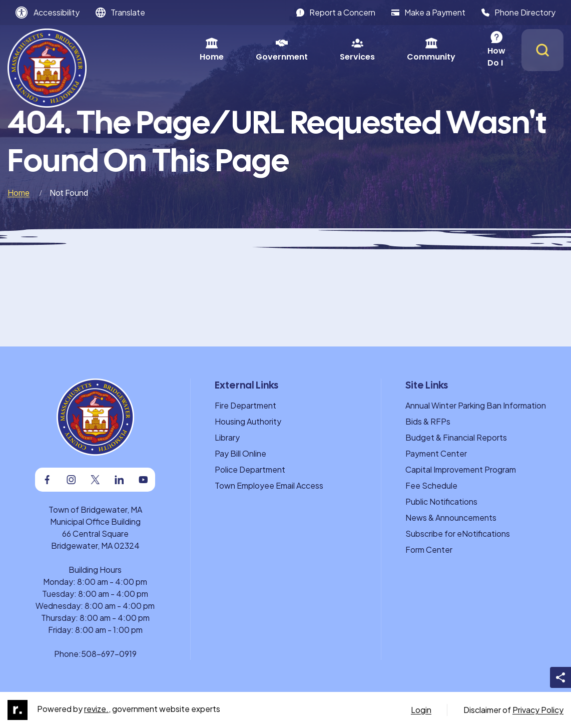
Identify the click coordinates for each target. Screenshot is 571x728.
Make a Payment (428, 12)
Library (227, 437)
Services (301, 50)
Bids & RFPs (428, 421)
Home (155, 50)
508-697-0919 (109, 654)
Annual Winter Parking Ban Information (476, 405)
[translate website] (120, 13)
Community (375, 50)
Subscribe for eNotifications (458, 533)
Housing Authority (248, 421)
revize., (97, 709)
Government (225, 50)
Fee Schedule (431, 485)
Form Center (429, 550)
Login (421, 710)
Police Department (250, 469)
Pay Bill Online (240, 453)
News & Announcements (451, 517)
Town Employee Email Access (269, 485)
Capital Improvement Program (461, 469)
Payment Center (436, 453)
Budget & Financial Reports (456, 437)
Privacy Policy (538, 710)
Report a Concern (336, 12)
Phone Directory (518, 12)
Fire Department (245, 405)
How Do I (449, 50)
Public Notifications (441, 501)
